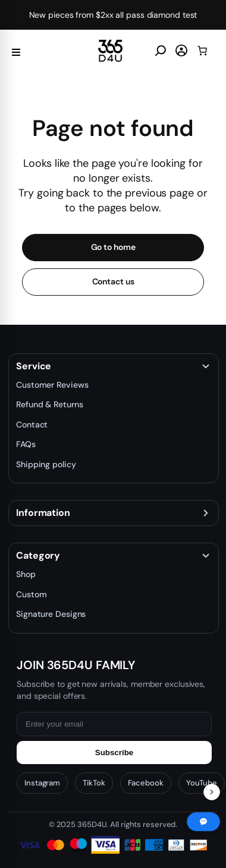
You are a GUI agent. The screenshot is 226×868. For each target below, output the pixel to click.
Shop (26, 574)
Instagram (42, 783)
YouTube (202, 783)
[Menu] (16, 51)
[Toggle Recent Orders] (212, 792)
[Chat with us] (203, 822)
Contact (32, 425)
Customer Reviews (52, 385)
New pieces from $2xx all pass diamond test (113, 15)
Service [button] (34, 366)
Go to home (113, 247)
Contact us (113, 281)
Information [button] (43, 513)
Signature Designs (51, 614)
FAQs (26, 444)
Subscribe (114, 753)
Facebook (146, 783)
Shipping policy (46, 464)
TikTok (94, 783)
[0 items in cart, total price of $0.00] (202, 50)
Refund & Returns (49, 404)
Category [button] (38, 556)
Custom (31, 594)
